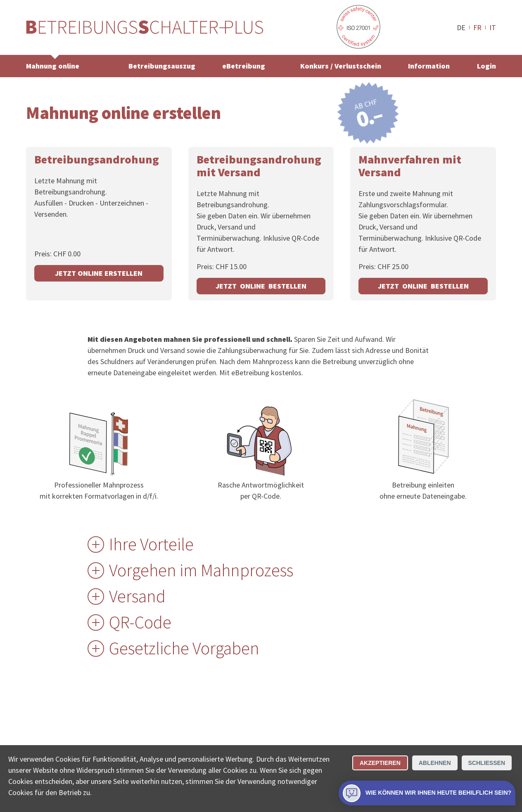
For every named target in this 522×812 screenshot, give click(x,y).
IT (493, 27)
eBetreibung (244, 66)
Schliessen (487, 763)
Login (486, 66)
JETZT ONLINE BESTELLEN (261, 286)
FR (477, 27)
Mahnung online (53, 66)
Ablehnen (435, 763)
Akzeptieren (380, 763)
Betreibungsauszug (162, 66)
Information (429, 66)
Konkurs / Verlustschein (341, 66)
